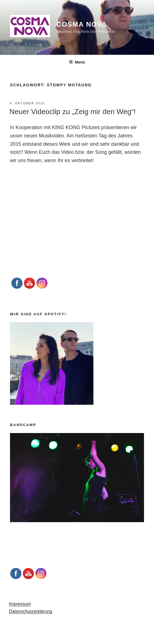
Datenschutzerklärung (31, 611)
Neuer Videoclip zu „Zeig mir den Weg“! (73, 112)
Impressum (20, 604)
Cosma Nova (82, 24)
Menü (77, 62)
